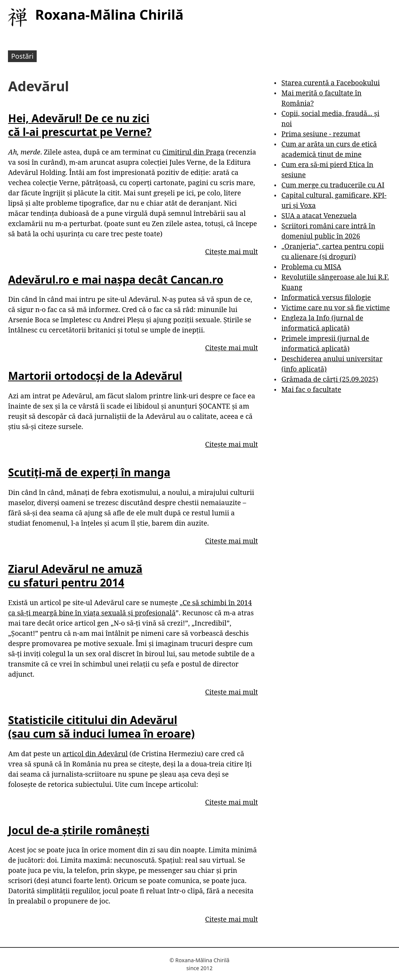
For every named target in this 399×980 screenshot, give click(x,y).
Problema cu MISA (311, 267)
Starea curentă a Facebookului (331, 83)
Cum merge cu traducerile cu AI (333, 185)
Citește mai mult (231, 251)
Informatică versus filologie (326, 297)
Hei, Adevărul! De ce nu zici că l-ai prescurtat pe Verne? (80, 125)
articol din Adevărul (95, 754)
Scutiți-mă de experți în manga (89, 472)
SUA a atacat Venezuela (319, 215)
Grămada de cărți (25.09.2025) (330, 379)
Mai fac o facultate (311, 389)
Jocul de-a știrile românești (78, 830)
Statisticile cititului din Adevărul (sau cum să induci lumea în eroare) (101, 727)
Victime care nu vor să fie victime (336, 307)
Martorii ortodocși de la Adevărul (95, 376)
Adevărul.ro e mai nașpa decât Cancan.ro (116, 279)
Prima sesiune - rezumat (321, 134)
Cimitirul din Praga (193, 152)
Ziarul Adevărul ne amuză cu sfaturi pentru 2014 (75, 576)
